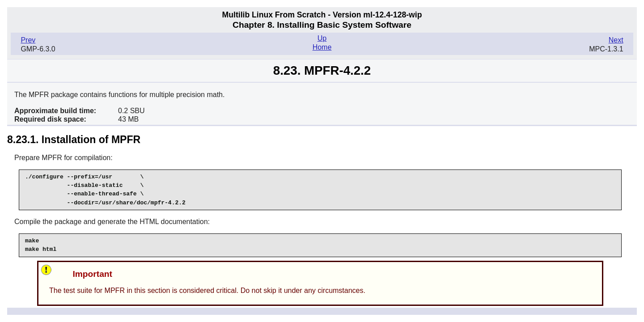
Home (322, 47)
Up (322, 38)
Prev (28, 40)
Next (616, 40)
